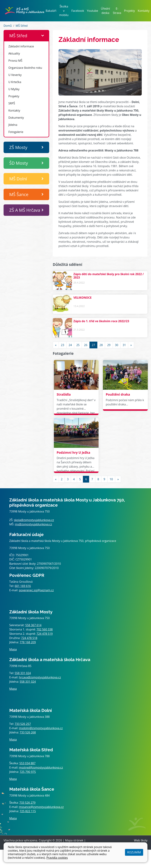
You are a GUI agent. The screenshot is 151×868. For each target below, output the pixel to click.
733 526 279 (28, 803)
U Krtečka (15, 82)
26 (86, 345)
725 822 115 (28, 811)
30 (117, 345)
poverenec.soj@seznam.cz (36, 590)
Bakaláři (51, 11)
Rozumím (134, 852)
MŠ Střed (22, 26)
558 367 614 (33, 625)
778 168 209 (28, 642)
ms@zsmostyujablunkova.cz (34, 524)
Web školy (141, 840)
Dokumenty (16, 118)
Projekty (130, 11)
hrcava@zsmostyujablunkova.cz (40, 677)
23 (63, 345)
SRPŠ (12, 103)
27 (93, 345)
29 (109, 345)
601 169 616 (23, 586)
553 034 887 (28, 763)
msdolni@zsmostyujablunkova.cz (41, 728)
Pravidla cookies (57, 858)
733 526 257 (23, 724)
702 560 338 (45, 629)
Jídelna (13, 125)
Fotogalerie (16, 132)
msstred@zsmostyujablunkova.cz (41, 767)
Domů (8, 26)
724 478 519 (45, 634)
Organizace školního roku (25, 68)
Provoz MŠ (15, 61)
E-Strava (117, 11)
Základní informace (21, 46)
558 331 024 (23, 673)
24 (70, 345)
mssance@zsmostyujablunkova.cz (41, 807)
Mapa (13, 649)
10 (111, 479)
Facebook (78, 11)
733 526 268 (28, 732)
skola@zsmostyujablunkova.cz (34, 520)
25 (78, 345)
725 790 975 (28, 772)
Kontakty (144, 11)
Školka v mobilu (64, 11)
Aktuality (14, 53)
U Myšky (14, 89)
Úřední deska (105, 11)
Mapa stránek (74, 840)
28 (101, 345)
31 (124, 345)
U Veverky (15, 75)
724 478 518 (29, 638)
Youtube (92, 11)
